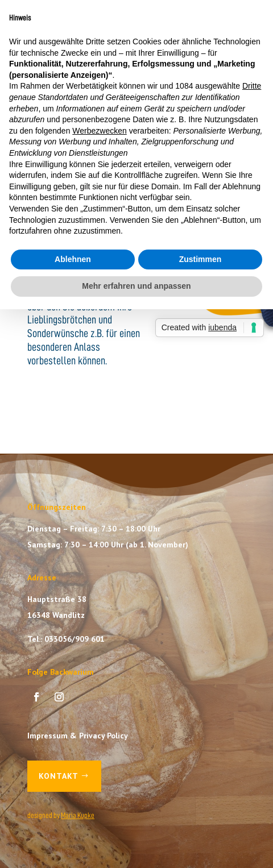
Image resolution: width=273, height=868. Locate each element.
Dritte (252, 86)
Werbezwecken (99, 131)
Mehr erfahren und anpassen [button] (136, 286)
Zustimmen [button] (200, 259)
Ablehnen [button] (73, 259)
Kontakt (59, 776)
